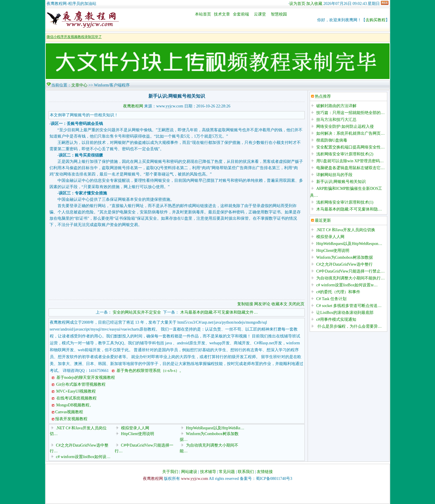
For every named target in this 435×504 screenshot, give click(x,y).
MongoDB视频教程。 (74, 405)
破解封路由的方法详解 (336, 106)
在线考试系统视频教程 (76, 398)
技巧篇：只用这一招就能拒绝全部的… (350, 113)
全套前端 (241, 14)
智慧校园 (279, 14)
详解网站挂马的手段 (334, 175)
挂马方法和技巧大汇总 (336, 120)
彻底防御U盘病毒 (332, 140)
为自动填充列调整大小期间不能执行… (350, 278)
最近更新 (323, 220)
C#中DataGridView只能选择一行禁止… (350, 271)
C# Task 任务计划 (331, 299)
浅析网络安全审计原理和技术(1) (345, 202)
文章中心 (79, 85)
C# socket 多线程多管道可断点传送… (349, 306)
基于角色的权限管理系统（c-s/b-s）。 (149, 371)
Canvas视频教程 (69, 412)
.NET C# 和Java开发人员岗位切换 (346, 230)
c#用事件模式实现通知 (336, 319)
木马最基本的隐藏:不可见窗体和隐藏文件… (219, 312)
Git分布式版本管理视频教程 (80, 384)
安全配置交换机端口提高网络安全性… (350, 147)
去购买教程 (375, 20)
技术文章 (222, 14)
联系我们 (246, 472)
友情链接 (265, 472)
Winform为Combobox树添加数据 (345, 257)
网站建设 (189, 472)
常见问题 (227, 472)
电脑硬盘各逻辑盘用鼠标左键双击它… (350, 168)
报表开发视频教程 (71, 419)
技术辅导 (208, 472)
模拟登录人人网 (135, 428)
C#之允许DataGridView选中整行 (344, 264)
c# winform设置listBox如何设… (83, 457)
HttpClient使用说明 (138, 434)
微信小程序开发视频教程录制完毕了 (74, 37)
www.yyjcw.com (195, 479)
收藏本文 (280, 304)
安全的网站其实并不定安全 (137, 312)
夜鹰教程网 (133, 106)
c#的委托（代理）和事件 (338, 292)
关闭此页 (296, 304)
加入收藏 (314, 4)
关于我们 (170, 472)
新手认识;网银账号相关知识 (341, 182)
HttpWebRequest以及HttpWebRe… (215, 428)
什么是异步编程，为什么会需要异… (349, 326)
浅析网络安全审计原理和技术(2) (345, 154)
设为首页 (297, 4)
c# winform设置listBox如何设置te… (347, 285)
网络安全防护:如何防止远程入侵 (345, 127)
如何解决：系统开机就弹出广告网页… (350, 133)
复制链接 (245, 304)
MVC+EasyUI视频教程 (75, 391)
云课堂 (260, 14)
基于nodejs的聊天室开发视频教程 (85, 377)
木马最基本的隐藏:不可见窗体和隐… (349, 209)
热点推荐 (323, 96)
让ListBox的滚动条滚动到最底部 (345, 313)
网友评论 (262, 304)
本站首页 (203, 14)
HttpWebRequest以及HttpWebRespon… (349, 244)
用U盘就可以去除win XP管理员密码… (350, 161)
